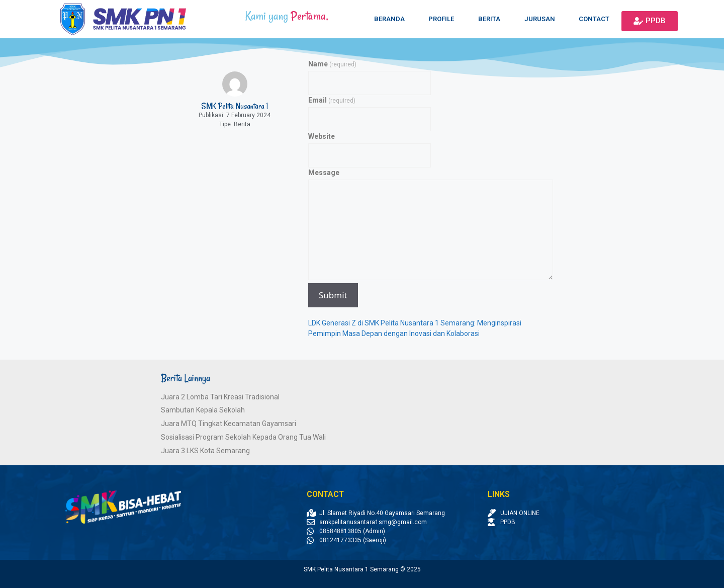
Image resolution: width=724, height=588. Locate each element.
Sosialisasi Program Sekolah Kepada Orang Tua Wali (243, 437)
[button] (650, 21)
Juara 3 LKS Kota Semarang (205, 451)
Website (322, 136)
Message (324, 173)
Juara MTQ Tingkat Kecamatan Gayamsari (229, 424)
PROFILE (441, 19)
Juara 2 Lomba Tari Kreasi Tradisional (220, 397)
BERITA (489, 19)
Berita (242, 124)
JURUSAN (540, 19)
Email (332, 100)
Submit (333, 295)
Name (332, 64)
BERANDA (389, 19)
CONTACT (594, 19)
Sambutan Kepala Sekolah (203, 410)
